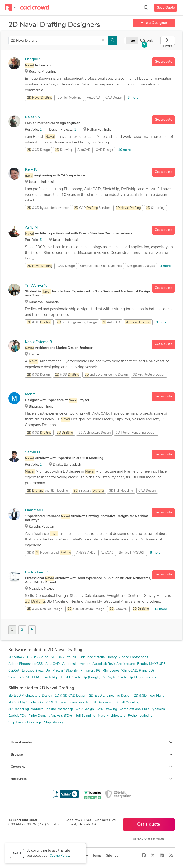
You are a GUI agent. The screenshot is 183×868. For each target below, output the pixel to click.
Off (133, 41)
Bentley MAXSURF (132, 553)
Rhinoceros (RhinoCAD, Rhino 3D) (128, 671)
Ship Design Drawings (25, 722)
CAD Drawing (107, 709)
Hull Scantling (85, 716)
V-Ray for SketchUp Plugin (123, 677)
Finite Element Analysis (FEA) (50, 716)
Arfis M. (32, 228)
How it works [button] (92, 742)
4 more (165, 266)
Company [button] (92, 767)
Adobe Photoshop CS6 (25, 664)
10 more (124, 150)
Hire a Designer (154, 23)
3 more (133, 98)
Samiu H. (33, 452)
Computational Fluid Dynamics (142, 709)
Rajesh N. (33, 117)
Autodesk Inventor (76, 664)
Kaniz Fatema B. (39, 342)
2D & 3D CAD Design (71, 696)
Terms (97, 856)
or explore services (149, 839)
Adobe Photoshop (60, 709)
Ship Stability (54, 722)
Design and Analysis (141, 266)
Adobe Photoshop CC (135, 657)
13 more (161, 609)
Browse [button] (92, 755)
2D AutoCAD (18, 657)
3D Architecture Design (149, 375)
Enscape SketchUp (36, 671)
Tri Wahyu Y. (36, 286)
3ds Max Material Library (98, 657)
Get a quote (163, 62)
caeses (151, 677)
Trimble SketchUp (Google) (81, 677)
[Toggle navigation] (11, 8)
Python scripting (140, 716)
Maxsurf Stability (65, 671)
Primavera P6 (90, 671)
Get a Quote (166, 8)
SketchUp (51, 677)
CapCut (14, 671)
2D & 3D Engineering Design (110, 696)
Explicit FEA (17, 716)
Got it (17, 854)
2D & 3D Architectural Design (30, 696)
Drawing (64, 150)
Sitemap (112, 856)
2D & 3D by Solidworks (26, 702)
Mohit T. (32, 394)
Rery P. (31, 170)
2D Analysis (102, 702)
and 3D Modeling (48, 491)
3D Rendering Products (26, 709)
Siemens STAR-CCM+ (25, 677)
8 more (155, 553)
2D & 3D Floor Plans (149, 696)
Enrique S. (34, 59)
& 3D (39, 323)
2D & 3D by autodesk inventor (68, 702)
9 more (161, 322)
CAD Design (114, 98)
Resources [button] (92, 779)
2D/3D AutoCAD (43, 657)
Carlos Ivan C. (37, 572)
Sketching (155, 208)
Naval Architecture (112, 716)
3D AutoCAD (68, 657)
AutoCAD (94, 98)
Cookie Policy (59, 856)
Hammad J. (35, 510)
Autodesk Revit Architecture (114, 664)
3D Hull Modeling (126, 702)
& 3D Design (38, 150)
